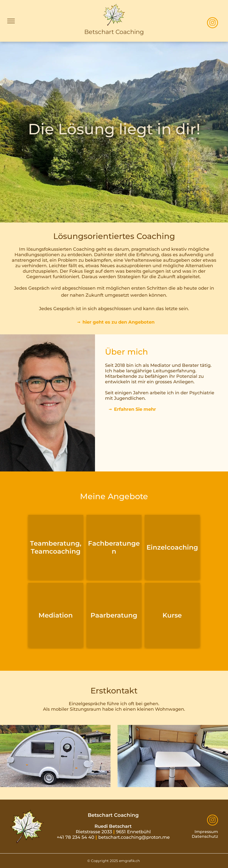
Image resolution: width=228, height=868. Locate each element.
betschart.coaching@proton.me (134, 837)
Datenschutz (205, 836)
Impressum (206, 832)
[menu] (11, 21)
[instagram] (212, 23)
